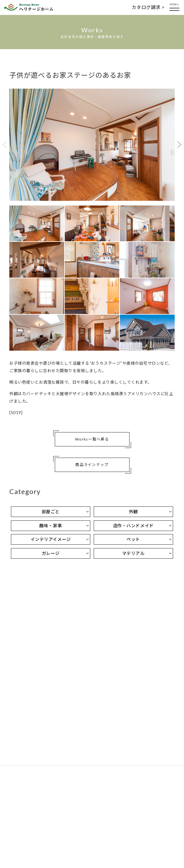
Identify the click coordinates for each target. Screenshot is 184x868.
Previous (5, 145)
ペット (133, 539)
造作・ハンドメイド (133, 526)
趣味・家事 (51, 526)
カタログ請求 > (148, 7)
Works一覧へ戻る (92, 439)
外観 (133, 512)
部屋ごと (51, 512)
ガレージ (51, 553)
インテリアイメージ (51, 539)
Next (179, 145)
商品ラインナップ (92, 465)
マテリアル (133, 553)
